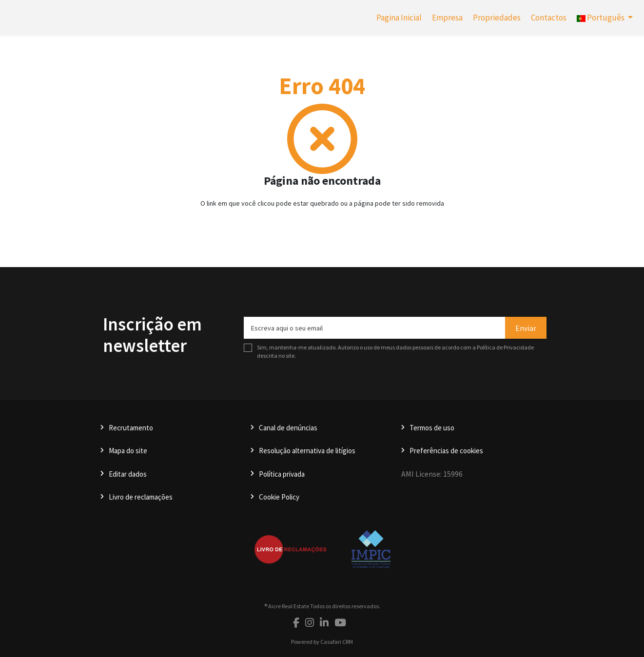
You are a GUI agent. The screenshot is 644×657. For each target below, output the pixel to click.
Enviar (526, 328)
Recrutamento (131, 428)
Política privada (282, 474)
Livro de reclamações (141, 497)
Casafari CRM (337, 642)
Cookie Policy (279, 497)
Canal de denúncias (288, 428)
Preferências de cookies (446, 451)
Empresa (447, 18)
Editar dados (128, 474)
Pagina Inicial (399, 18)
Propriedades (497, 18)
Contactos (549, 18)
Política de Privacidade (505, 347)
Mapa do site (128, 451)
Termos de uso (432, 428)
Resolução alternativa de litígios (307, 451)
